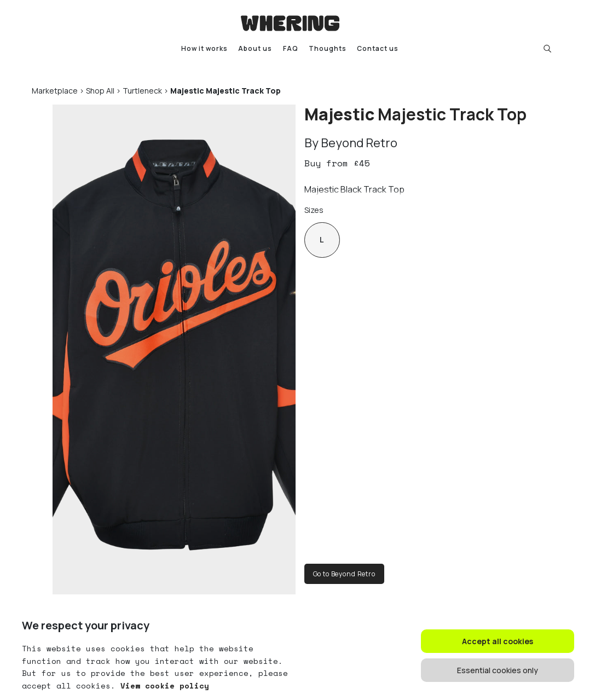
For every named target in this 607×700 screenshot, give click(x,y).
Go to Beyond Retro (344, 574)
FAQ (291, 48)
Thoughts (328, 48)
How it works (204, 48)
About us (255, 48)
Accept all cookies (498, 641)
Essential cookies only (498, 670)
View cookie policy (162, 685)
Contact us (378, 48)
